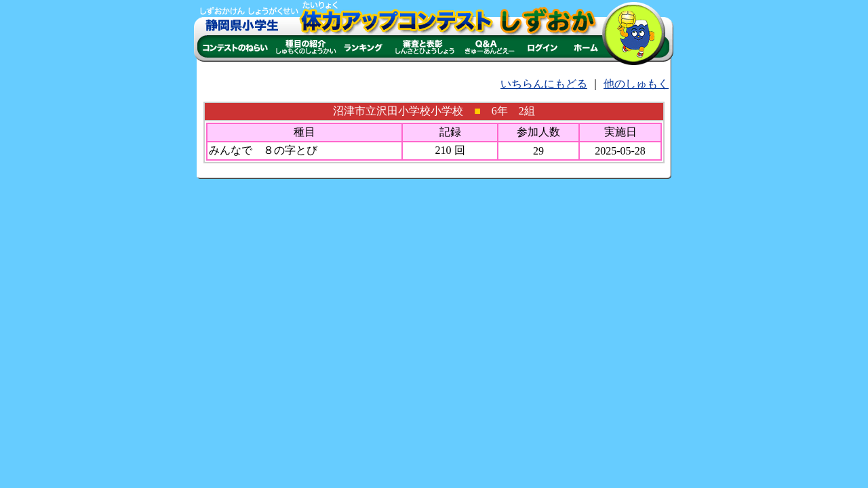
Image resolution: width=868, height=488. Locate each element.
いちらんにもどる (544, 84)
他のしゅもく (636, 84)
